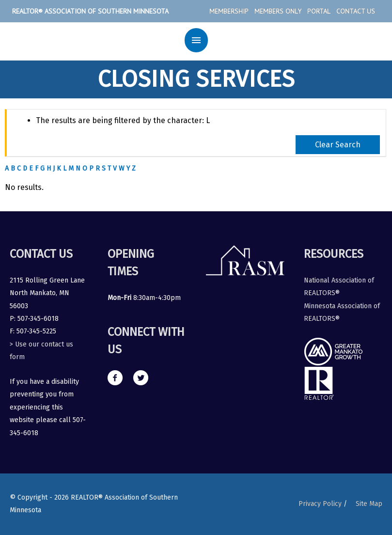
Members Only (278, 11)
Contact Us (356, 11)
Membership (229, 11)
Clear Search (338, 145)
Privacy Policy (320, 504)
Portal (319, 11)
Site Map (369, 504)
